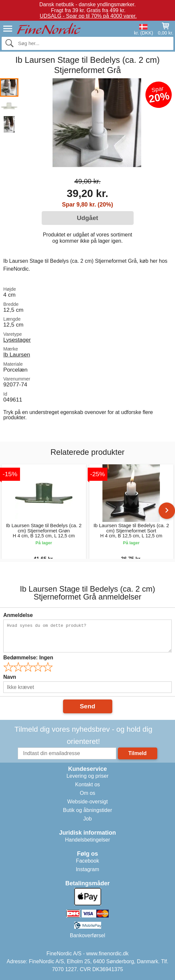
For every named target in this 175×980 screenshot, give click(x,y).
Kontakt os (88, 784)
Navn (10, 677)
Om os (87, 793)
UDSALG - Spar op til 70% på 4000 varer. (88, 16)
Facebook (87, 861)
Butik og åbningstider (87, 810)
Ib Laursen (17, 355)
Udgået (87, 218)
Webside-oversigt (87, 802)
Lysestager (17, 340)
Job (88, 819)
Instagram (87, 869)
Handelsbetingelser (87, 840)
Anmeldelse (18, 615)
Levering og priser (87, 776)
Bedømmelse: (28, 658)
